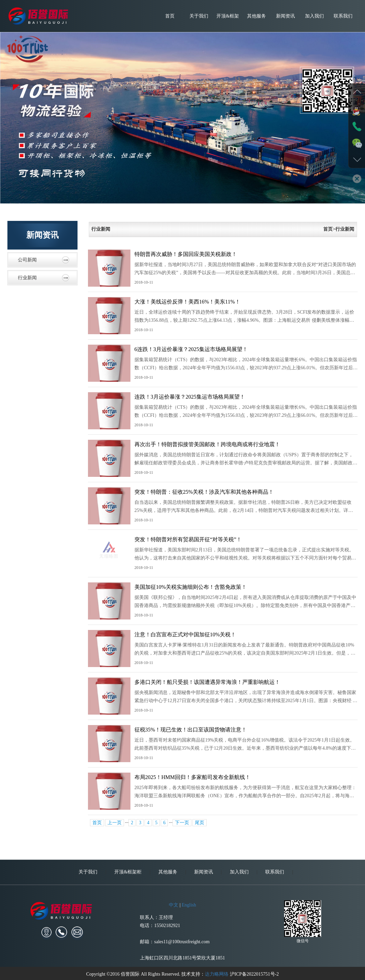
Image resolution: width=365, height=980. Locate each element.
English (189, 958)
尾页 (200, 823)
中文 (174, 958)
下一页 (182, 823)
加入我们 (314, 16)
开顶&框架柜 (228, 23)
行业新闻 (27, 278)
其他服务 (256, 16)
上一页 (115, 823)
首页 (170, 16)
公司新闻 (27, 260)
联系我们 (343, 16)
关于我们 (199, 16)
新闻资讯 (285, 16)
